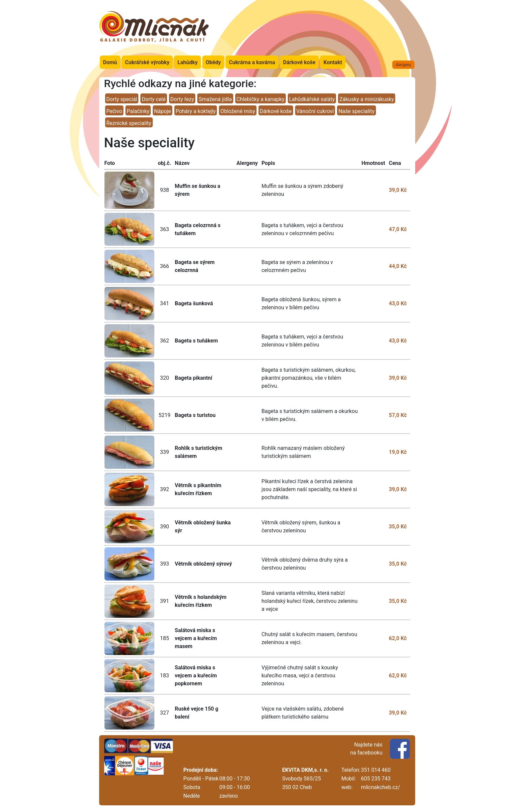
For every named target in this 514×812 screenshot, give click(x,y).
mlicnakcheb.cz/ (380, 787)
